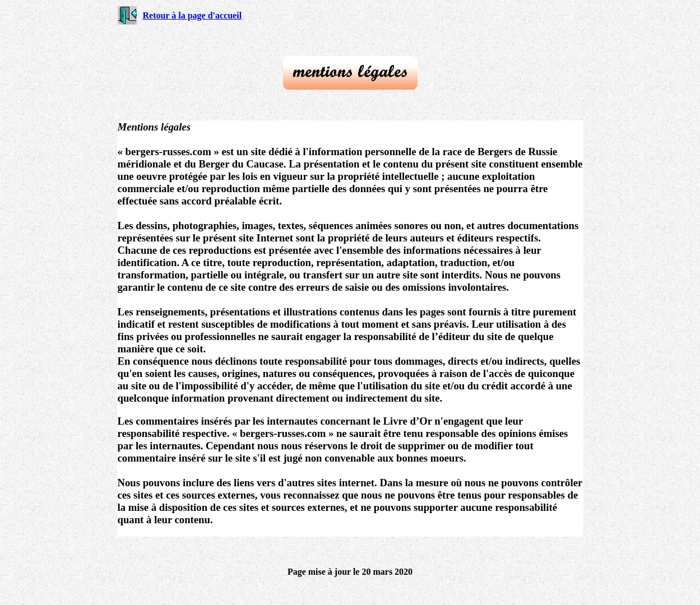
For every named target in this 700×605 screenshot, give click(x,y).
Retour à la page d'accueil (193, 15)
